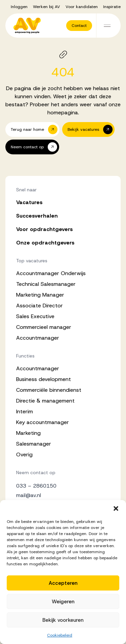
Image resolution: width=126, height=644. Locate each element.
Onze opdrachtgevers (45, 243)
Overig (24, 454)
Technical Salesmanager (46, 284)
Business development (44, 379)
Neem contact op (36, 472)
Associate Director (39, 306)
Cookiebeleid (60, 635)
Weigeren (63, 602)
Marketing (28, 433)
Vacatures (29, 202)
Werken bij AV (47, 7)
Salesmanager (34, 444)
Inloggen (19, 7)
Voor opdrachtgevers (45, 229)
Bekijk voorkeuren (63, 620)
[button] (116, 508)
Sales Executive (35, 316)
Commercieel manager (44, 327)
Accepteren (63, 583)
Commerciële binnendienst (49, 390)
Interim (25, 411)
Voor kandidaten (82, 7)
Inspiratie (112, 7)
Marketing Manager (40, 295)
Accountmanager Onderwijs (51, 273)
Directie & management (45, 401)
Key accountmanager (43, 422)
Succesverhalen (37, 216)
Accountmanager (38, 338)
